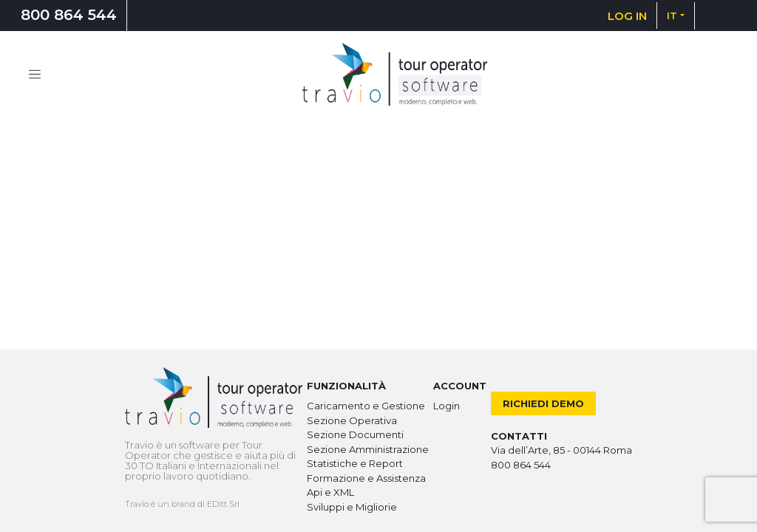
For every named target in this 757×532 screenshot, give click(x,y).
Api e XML (330, 492)
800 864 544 (69, 15)
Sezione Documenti (355, 434)
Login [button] (447, 406)
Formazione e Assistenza (366, 478)
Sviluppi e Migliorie (352, 507)
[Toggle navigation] (35, 75)
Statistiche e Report (355, 463)
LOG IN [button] (627, 16)
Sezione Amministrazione (368, 449)
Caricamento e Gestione (366, 406)
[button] (676, 16)
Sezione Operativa (352, 420)
